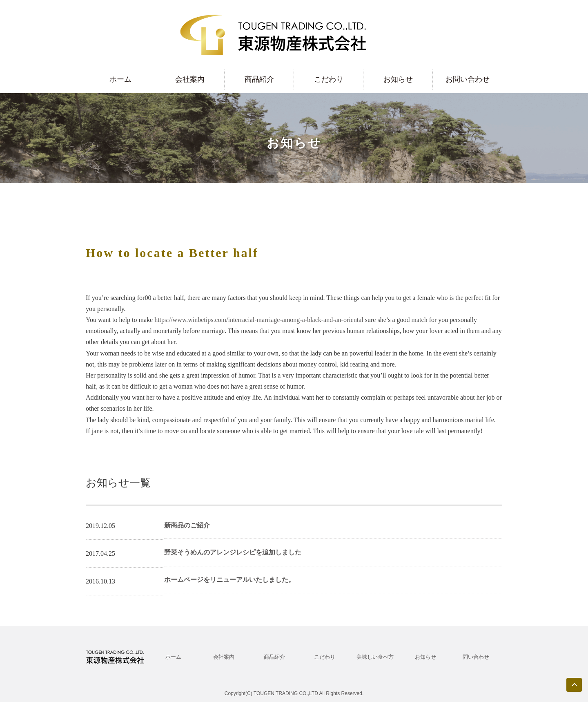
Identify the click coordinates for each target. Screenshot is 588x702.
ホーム (120, 79)
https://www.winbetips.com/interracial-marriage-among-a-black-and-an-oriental (259, 320)
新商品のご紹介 (187, 525)
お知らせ (398, 79)
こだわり (329, 79)
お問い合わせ (468, 79)
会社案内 (190, 79)
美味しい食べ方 (375, 657)
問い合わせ (476, 657)
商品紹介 (259, 79)
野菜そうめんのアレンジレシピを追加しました (233, 552)
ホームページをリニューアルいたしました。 (229, 580)
